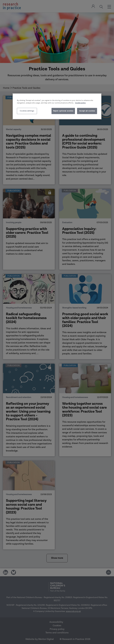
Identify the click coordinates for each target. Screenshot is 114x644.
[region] (57, 106)
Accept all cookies (87, 111)
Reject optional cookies (63, 111)
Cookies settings (27, 111)
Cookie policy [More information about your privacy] (80, 103)
